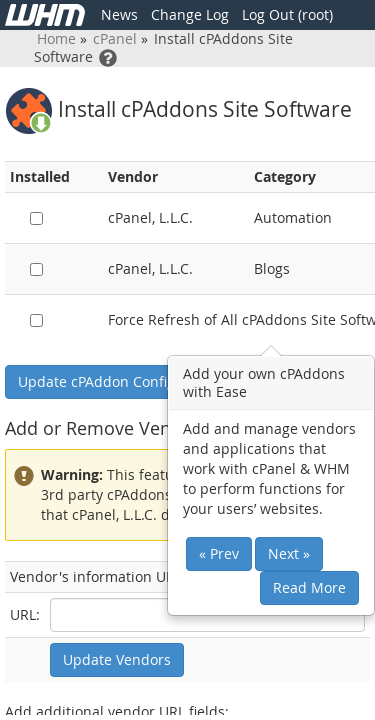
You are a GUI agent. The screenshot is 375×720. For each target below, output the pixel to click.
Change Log (190, 14)
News (119, 14)
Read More (309, 587)
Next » (289, 553)
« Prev (219, 553)
